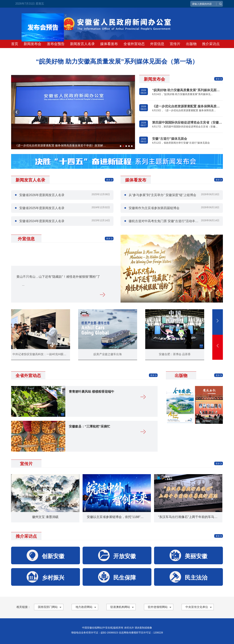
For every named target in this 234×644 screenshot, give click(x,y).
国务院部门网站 (48, 607)
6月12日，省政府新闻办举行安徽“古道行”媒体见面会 (181, 143)
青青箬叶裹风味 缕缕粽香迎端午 (91, 392)
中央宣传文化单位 (197, 607)
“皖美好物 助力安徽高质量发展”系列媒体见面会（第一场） (187, 90)
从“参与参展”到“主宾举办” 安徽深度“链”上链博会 (162, 195)
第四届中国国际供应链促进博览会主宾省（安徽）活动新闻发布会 (187, 122)
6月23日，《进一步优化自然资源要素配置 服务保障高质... (184, 110)
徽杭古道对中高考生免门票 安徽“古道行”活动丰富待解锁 (168, 221)
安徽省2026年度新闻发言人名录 (42, 195)
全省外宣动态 (134, 44)
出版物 (191, 44)
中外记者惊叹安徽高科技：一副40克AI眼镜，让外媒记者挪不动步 (54, 354)
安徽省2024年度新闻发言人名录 (42, 221)
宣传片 (175, 44)
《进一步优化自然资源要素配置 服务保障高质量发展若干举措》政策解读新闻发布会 (61, 145)
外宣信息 (157, 44)
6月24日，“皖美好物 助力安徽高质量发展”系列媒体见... (182, 94)
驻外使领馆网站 (158, 607)
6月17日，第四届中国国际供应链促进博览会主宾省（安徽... (185, 127)
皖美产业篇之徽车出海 (108, 354)
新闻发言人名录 (82, 44)
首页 (15, 44)
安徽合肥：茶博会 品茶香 (175, 354)
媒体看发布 (109, 44)
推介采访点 (211, 44)
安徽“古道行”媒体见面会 (170, 139)
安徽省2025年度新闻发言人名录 (42, 208)
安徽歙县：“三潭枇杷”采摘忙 (89, 426)
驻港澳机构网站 (120, 607)
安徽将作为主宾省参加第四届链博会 (154, 208)
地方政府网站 (84, 607)
